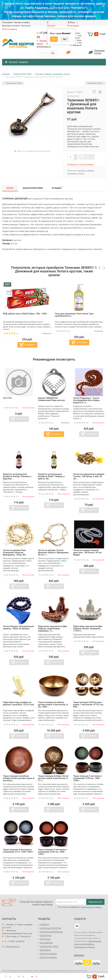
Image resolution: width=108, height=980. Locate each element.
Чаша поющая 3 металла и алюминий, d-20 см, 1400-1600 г (87, 778)
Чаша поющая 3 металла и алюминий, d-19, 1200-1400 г (18, 851)
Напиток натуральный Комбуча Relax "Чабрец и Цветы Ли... (51, 476)
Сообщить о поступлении (80, 164)
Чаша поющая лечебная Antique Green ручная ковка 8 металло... (19, 778)
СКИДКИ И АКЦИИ (48, 957)
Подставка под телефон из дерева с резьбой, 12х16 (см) (18, 703)
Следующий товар (95, 83)
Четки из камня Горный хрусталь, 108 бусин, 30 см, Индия (87, 552)
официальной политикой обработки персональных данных (88, 944)
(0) (63, 331)
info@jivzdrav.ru (44, 46)
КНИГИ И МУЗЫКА (48, 954)
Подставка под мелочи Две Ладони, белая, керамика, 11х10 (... (88, 629)
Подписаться (95, 902)
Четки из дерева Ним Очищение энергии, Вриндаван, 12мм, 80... (15, 552)
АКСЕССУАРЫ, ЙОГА (49, 946)
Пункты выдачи (9, 29)
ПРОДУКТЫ (45, 939)
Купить (89, 157)
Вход (71, 22)
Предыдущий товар (13, 83)
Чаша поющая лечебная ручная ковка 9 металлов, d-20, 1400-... (53, 704)
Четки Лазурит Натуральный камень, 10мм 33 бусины (18, 627)
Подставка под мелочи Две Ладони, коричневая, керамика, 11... (53, 629)
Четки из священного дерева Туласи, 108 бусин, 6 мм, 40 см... (89, 476)
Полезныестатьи (99, 52)
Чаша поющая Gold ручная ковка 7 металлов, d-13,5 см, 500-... (88, 704)
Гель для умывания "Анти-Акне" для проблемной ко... (74, 315)
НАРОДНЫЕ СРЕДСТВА (50, 928)
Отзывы (57, 188)
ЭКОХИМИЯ (45, 950)
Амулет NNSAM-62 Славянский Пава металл (51, 399)
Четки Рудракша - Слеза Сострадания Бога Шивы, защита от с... (87, 400)
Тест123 (7, 398)
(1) (11, 334)
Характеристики (33, 188)
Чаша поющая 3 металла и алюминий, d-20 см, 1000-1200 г (52, 852)
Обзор (10, 188)
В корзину (30, 345)
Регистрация (73, 26)
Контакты (26, 26)
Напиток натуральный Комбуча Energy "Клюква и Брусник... (17, 476)
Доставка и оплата (11, 26)
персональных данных (91, 907)
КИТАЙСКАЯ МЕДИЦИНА (51, 932)
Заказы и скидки (22, 22)
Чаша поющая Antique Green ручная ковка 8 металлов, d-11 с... (53, 778)
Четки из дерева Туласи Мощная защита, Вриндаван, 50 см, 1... (53, 552)
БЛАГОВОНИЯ (46, 943)
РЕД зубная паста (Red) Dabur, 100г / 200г (25, 314)
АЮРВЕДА (45, 925)
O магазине (7, 22)
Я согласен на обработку (79, 907)
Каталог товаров (16, 62)
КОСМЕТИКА (46, 935)
